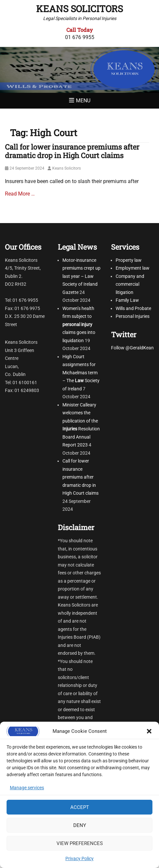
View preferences (80, 843)
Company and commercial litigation (130, 284)
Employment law (133, 268)
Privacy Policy (79, 858)
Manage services (27, 788)
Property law (129, 260)
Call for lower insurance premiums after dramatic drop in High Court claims (72, 151)
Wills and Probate (133, 308)
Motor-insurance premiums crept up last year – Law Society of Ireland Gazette (81, 276)
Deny (80, 825)
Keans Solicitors (79, 9)
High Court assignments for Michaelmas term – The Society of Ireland (81, 373)
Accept (80, 807)
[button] (149, 731)
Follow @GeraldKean (132, 348)
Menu (83, 101)
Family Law (127, 300)
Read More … (20, 194)
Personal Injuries (133, 316)
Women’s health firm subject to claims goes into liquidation (79, 324)
